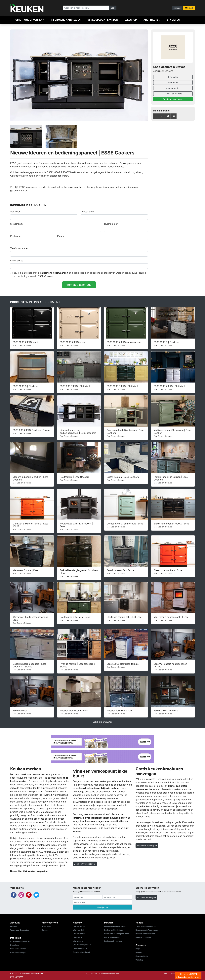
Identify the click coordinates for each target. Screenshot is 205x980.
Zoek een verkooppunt (85, 864)
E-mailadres (17, 261)
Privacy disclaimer (18, 949)
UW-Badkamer (79, 926)
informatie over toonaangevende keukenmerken (100, 818)
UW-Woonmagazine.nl (82, 945)
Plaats (61, 236)
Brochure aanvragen (146, 897)
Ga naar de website (173, 94)
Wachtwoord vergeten (20, 930)
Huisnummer (111, 224)
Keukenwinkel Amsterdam (115, 926)
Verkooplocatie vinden (103, 20)
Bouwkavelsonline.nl (81, 952)
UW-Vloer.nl (78, 941)
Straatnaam (16, 224)
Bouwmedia (38, 974)
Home (17, 20)
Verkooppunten (173, 88)
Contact (45, 930)
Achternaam (87, 212)
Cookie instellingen (18, 952)
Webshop (131, 20)
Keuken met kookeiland (114, 930)
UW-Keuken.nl (79, 934)
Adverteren (46, 926)
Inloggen (14, 926)
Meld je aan (102, 907)
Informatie (173, 77)
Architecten (152, 20)
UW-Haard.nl (78, 930)
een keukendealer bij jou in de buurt (100, 788)
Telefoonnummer (19, 248)
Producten (173, 82)
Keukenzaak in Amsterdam (147, 930)
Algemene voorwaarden (20, 941)
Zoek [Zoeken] (113, 8)
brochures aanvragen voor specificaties (102, 821)
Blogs (138, 949)
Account (177, 8)
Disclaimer (15, 945)
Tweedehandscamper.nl (145, 926)
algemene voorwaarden (55, 273)
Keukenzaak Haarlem (113, 941)
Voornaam (16, 212)
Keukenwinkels (142, 956)
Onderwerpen (33, 20)
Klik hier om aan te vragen (188, 975)
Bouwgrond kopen (143, 937)
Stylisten (173, 20)
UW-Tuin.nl (78, 937)
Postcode (15, 236)
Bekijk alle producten (103, 722)
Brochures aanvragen (173, 99)
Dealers (139, 952)
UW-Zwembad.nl (80, 948)
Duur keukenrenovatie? (145, 934)
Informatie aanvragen (66, 20)
